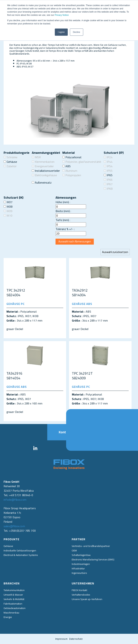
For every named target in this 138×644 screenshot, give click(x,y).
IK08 (8, 207)
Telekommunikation (14, 590)
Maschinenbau (11, 613)
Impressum (61, 639)
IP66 (108, 180)
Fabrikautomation (13, 604)
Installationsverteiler (46, 171)
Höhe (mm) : (63, 202)
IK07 (8, 202)
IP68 (108, 189)
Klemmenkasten (43, 162)
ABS (66, 166)
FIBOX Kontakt (79, 590)
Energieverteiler (43, 166)
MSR (36, 157)
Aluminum (70, 171)
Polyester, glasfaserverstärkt (82, 162)
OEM (74, 551)
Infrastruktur (78, 568)
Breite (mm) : (63, 211)
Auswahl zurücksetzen (115, 252)
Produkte (11, 539)
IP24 (108, 157)
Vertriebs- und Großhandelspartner (91, 546)
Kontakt (69, 432)
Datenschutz (76, 639)
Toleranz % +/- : (65, 229)
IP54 (108, 166)
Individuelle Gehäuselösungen (20, 551)
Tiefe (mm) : (63, 220)
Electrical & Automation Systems (21, 555)
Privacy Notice (62, 15)
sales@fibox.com (14, 526)
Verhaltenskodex (81, 595)
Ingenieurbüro (79, 573)
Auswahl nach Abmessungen (75, 241)
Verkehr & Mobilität (14, 599)
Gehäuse (10, 162)
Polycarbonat (72, 157)
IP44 (108, 162)
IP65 (108, 175)
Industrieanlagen (81, 564)
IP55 (108, 171)
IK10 (8, 216)
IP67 (108, 184)
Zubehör (10, 166)
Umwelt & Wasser (13, 595)
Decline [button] (77, 32)
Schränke (11, 157)
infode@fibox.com (15, 500)
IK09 (8, 211)
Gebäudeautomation (15, 608)
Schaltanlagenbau (81, 555)
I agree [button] (61, 32)
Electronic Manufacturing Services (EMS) (93, 559)
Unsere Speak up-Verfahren (87, 599)
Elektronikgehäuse (44, 175)
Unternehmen (83, 583)
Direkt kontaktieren (133, 430)
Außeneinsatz (42, 182)
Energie (8, 617)
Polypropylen (72, 175)
